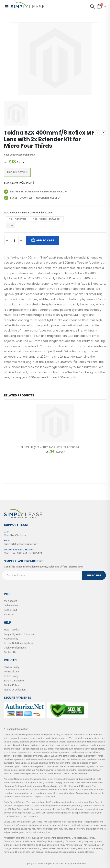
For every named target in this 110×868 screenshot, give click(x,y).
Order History (11, 605)
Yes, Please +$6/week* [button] (47, 219)
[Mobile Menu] (6, 7)
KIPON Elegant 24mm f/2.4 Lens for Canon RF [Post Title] (50, 447)
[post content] (55, 423)
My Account (11, 601)
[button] (93, 7)
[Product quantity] (14, 241)
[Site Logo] (28, 5)
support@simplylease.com (21, 544)
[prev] (97, 133)
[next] (103, 133)
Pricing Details (17, 172)
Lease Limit (10, 610)
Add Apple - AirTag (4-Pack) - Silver (28, 213)
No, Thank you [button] (17, 219)
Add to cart (45, 240)
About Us (9, 614)
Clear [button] (10, 225)
